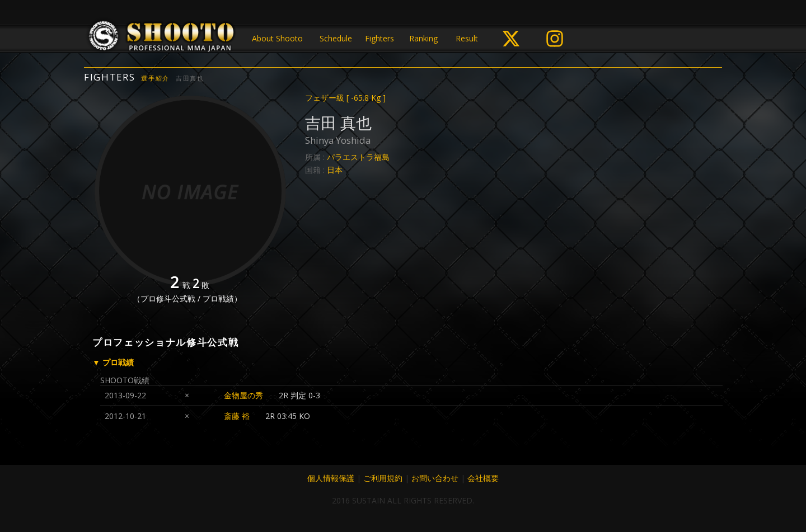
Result (467, 38)
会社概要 (483, 478)
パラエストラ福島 (358, 157)
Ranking (423, 38)
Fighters (379, 38)
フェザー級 (345, 98)
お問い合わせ (435, 478)
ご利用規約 (383, 478)
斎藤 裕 (237, 416)
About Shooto (277, 38)
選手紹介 (155, 78)
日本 (335, 170)
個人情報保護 (331, 478)
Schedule (336, 38)
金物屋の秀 (243, 395)
